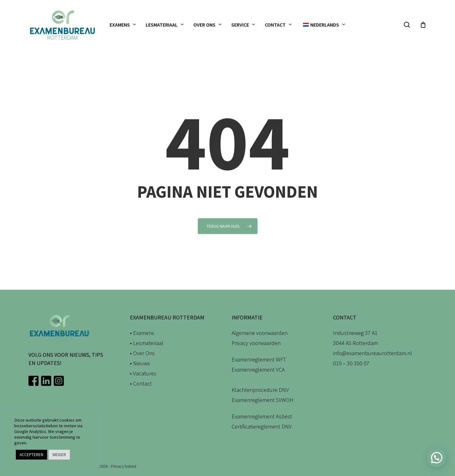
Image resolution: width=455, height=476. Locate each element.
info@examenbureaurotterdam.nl (373, 353)
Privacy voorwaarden (256, 343)
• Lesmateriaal (147, 343)
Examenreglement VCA (258, 370)
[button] (437, 458)
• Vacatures (143, 373)
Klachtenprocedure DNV (260, 390)
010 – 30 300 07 (351, 363)
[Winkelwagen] (423, 25)
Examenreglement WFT (259, 359)
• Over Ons (142, 353)
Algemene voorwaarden (260, 333)
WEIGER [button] (59, 455)
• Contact (141, 383)
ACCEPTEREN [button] (31, 455)
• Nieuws (140, 363)
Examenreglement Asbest (262, 416)
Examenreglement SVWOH (263, 400)
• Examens (142, 333)
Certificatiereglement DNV (262, 427)
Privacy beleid (124, 466)
